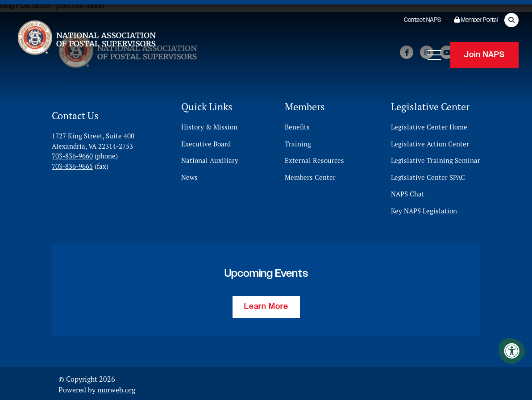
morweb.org (116, 388)
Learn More (266, 305)
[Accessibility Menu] (512, 351)
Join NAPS (484, 54)
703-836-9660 (72, 154)
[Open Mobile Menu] (434, 54)
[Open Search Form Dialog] (511, 20)
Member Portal (476, 20)
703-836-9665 (72, 164)
